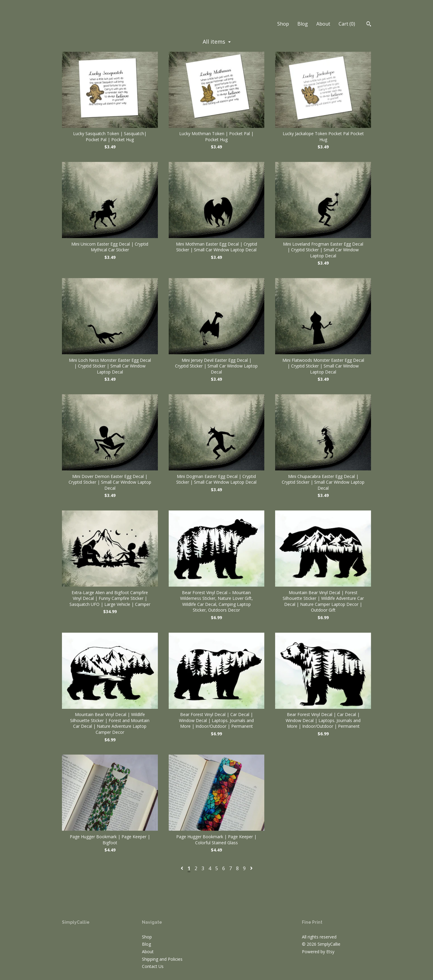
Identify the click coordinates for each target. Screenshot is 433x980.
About (323, 24)
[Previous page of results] (183, 868)
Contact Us (153, 966)
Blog (303, 24)
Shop (283, 24)
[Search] (369, 25)
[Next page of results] (251, 868)
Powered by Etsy (318, 952)
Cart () (347, 24)
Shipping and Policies (162, 959)
